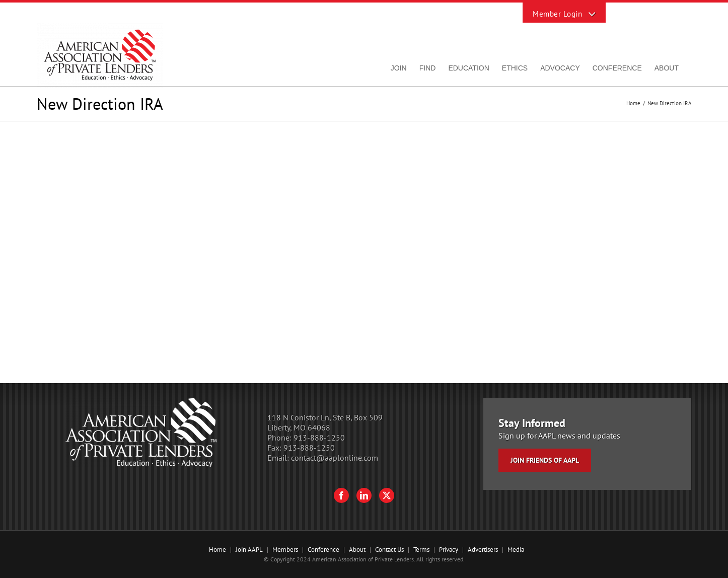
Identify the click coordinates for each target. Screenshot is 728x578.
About (357, 550)
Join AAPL (249, 550)
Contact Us (389, 550)
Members (285, 550)
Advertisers (483, 550)
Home (217, 550)
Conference (323, 550)
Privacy (449, 550)
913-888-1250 (319, 438)
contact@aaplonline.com (335, 458)
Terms (421, 550)
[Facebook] (341, 495)
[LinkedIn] (364, 495)
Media (516, 550)
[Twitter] (387, 495)
